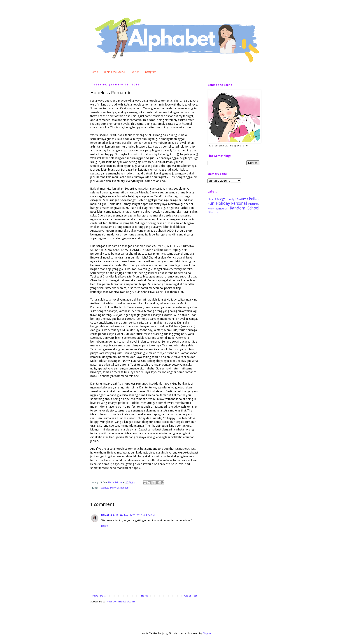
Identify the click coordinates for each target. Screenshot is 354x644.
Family (230, 199)
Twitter (135, 72)
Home (94, 72)
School (253, 208)
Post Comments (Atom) (121, 601)
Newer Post (98, 596)
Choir (211, 199)
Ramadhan (222, 208)
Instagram (150, 72)
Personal (115, 488)
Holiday (223, 203)
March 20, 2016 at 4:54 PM (139, 515)
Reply (105, 526)
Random (125, 488)
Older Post (191, 596)
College (220, 199)
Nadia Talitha (115, 482)
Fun (211, 203)
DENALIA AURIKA (112, 515)
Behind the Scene (114, 72)
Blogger (207, 633)
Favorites (104, 488)
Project (211, 209)
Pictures (254, 204)
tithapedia (213, 212)
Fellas (254, 198)
